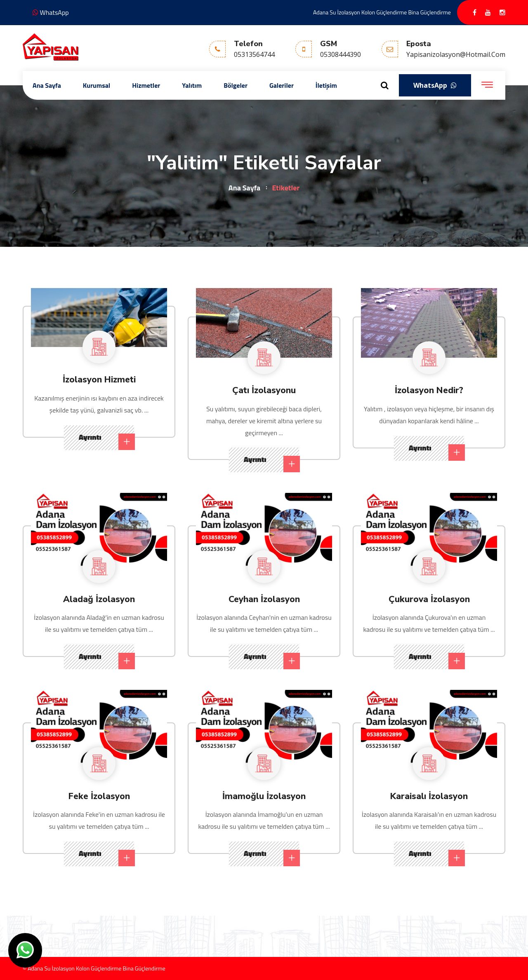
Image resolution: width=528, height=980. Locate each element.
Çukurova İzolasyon (429, 599)
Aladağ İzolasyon (99, 599)
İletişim (326, 85)
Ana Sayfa (47, 85)
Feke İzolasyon (99, 796)
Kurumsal (97, 85)
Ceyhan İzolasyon (264, 599)
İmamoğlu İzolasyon (264, 796)
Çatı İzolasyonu (264, 390)
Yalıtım (192, 85)
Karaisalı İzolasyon (429, 796)
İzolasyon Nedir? (429, 390)
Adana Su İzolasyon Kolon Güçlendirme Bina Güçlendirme (382, 12)
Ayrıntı (106, 441)
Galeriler (282, 85)
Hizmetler (146, 85)
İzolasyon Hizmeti (99, 379)
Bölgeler (236, 85)
